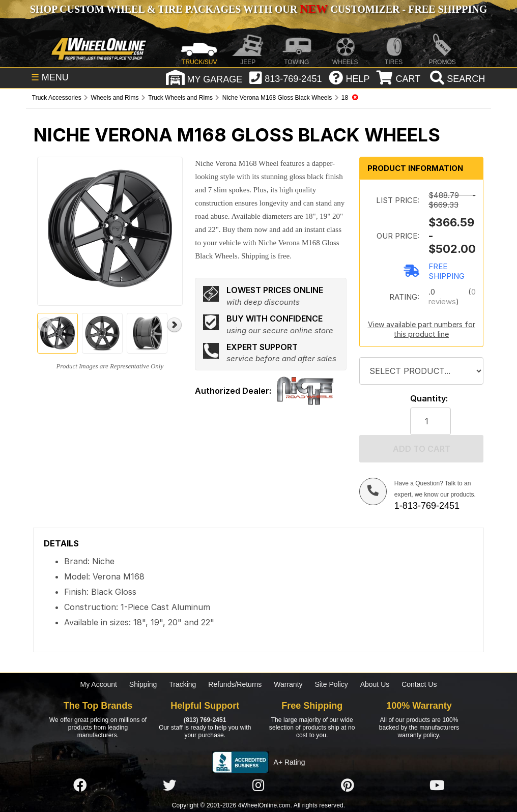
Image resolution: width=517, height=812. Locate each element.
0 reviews (452, 297)
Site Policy (331, 684)
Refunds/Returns (235, 684)
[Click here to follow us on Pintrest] (348, 786)
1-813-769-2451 (427, 506)
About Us (375, 684)
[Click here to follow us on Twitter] (169, 786)
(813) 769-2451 (205, 720)
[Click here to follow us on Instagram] (258, 786)
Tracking (182, 684)
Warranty (288, 684)
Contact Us (419, 684)
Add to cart (422, 449)
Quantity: (429, 399)
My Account (99, 684)
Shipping (143, 684)
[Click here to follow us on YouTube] (437, 786)
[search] (456, 79)
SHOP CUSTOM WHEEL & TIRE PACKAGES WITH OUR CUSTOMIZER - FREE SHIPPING (258, 9)
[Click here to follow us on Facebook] (80, 786)
